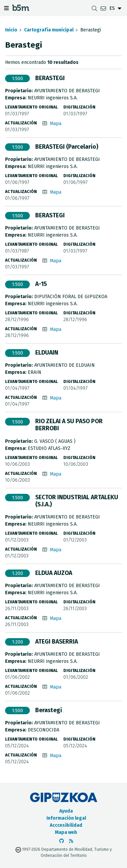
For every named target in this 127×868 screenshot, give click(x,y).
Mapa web (66, 832)
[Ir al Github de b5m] (62, 841)
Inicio (11, 30)
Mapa (56, 124)
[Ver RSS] (71, 841)
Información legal (66, 818)
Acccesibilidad (66, 825)
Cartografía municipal (49, 30)
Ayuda (66, 811)
